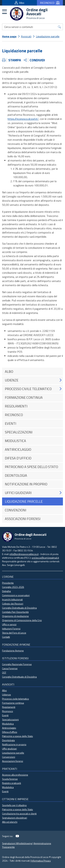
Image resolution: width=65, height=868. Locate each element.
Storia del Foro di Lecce (14, 633)
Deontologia (8, 740)
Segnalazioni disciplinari (15, 818)
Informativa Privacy (41, 861)
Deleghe (6, 591)
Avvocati (26, 36)
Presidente (8, 583)
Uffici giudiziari (9, 749)
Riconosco (8, 711)
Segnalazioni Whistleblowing (17, 843)
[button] (60, 380)
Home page (9, 36)
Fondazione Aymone (13, 651)
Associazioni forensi (13, 761)
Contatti (6, 637)
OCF (4, 673)
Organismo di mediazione (15, 616)
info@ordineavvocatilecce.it (24, 554)
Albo (19, 3)
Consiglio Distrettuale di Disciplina (19, 608)
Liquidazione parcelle (48, 36)
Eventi (5, 715)
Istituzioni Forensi (11, 629)
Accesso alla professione (15, 775)
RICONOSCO (50, 3)
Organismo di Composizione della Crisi (22, 620)
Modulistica (8, 724)
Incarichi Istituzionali (12, 599)
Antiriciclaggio (9, 728)
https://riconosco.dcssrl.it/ (23, 119)
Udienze (6, 695)
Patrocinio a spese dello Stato (18, 736)
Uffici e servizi (9, 624)
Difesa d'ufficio (10, 732)
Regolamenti (9, 707)
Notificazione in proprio (14, 744)
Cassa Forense (10, 668)
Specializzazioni (10, 719)
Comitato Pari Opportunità (15, 612)
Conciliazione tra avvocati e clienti (19, 814)
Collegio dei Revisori (13, 604)
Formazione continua (13, 703)
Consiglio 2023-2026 (13, 587)
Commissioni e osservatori (16, 595)
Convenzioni (9, 757)
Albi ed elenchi (10, 822)
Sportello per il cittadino (14, 805)
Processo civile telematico (16, 699)
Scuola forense (10, 779)
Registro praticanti (12, 783)
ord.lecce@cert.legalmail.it (45, 558)
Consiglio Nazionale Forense (17, 664)
